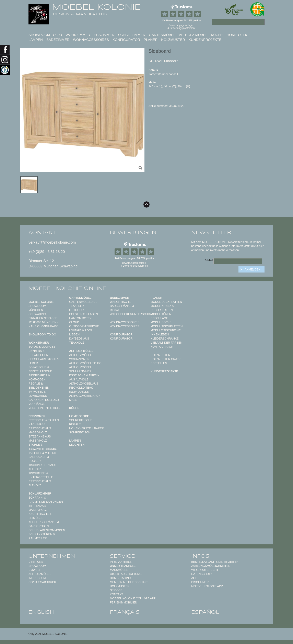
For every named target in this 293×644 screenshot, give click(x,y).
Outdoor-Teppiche (84, 326)
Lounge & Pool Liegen (81, 332)
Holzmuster (173, 40)
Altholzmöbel (40, 574)
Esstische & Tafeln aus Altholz (84, 377)
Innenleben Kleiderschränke (165, 336)
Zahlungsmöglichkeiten (211, 566)
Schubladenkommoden (47, 530)
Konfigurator (126, 40)
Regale (75, 424)
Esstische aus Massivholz (40, 430)
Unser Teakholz (123, 566)
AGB (194, 578)
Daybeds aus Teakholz (79, 341)
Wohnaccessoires (91, 40)
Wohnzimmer (78, 35)
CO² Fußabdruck (42, 582)
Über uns (36, 562)
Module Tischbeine (166, 330)
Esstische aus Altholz (40, 483)
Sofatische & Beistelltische (40, 369)
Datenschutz (202, 574)
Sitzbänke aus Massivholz (40, 438)
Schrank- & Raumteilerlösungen (46, 500)
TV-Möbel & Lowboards (38, 394)
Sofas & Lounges (42, 347)
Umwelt (35, 570)
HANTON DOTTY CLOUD (80, 320)
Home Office (239, 35)
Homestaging (120, 578)
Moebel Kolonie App (207, 586)
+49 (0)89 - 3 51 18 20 (47, 252)
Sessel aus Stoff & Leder (44, 361)
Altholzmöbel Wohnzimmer (80, 357)
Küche (217, 35)
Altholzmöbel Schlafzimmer (80, 369)
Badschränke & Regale (122, 308)
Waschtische (120, 302)
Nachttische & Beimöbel (40, 516)
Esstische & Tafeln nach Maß (44, 422)
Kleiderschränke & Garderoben (44, 524)
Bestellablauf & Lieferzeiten (215, 562)
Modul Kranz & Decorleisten (162, 308)
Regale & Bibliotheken (39, 386)
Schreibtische (81, 420)
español (205, 612)
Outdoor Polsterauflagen (84, 312)
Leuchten (77, 445)
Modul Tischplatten (167, 326)
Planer (151, 40)
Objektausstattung (126, 574)
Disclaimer (200, 582)
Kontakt (116, 594)
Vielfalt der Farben (166, 343)
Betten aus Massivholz (38, 508)
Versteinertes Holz (45, 408)
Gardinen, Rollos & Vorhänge (44, 402)
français (125, 612)
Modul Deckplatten (166, 302)
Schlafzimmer (132, 35)
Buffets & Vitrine (42, 453)
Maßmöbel (119, 570)
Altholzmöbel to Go (85, 363)
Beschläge (159, 318)
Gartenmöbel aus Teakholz (83, 304)
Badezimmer (58, 40)
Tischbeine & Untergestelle (41, 475)
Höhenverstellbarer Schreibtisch (86, 430)
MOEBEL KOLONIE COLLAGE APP (133, 598)
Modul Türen (161, 314)
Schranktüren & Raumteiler (42, 536)
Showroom (37, 566)
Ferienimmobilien (124, 602)
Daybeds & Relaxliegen (38, 353)
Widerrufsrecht (205, 570)
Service (116, 590)
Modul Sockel (162, 322)
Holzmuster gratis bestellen (166, 361)
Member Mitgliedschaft (129, 582)
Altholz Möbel (193, 35)
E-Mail (209, 260)
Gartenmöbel (162, 35)
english (42, 612)
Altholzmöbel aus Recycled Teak (84, 386)
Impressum (37, 578)
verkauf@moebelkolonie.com (52, 242)
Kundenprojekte (205, 40)
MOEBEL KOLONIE (96, 7)
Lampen (36, 40)
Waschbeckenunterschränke (134, 314)
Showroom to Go (45, 35)
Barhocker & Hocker (39, 459)
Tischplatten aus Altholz (42, 467)
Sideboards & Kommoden (39, 377)
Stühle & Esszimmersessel (43, 447)
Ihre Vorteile (121, 562)
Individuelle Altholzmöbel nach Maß (85, 396)
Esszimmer (104, 35)
